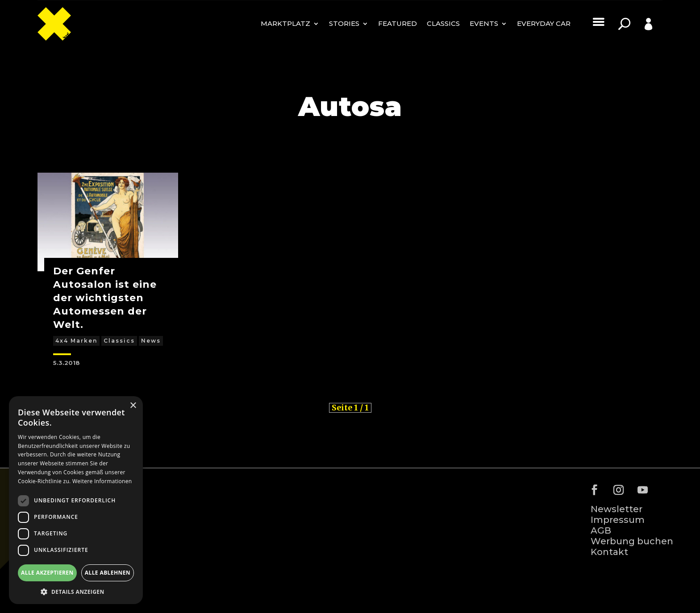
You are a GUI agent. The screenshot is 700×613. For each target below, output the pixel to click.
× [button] (133, 406)
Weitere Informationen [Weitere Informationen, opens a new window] (102, 481)
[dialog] (76, 500)
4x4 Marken (76, 341)
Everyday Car (544, 23)
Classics (443, 23)
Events (484, 23)
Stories (344, 23)
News (151, 341)
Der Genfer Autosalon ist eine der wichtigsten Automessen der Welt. (105, 298)
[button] (76, 591)
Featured (398, 23)
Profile (638, 38)
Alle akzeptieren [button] (47, 573)
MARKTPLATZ (285, 23)
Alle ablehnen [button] (108, 573)
